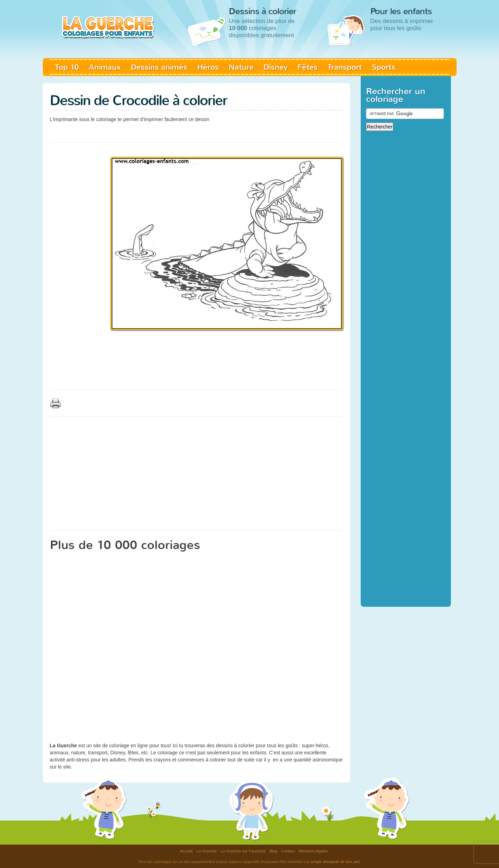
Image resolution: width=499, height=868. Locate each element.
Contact (288, 851)
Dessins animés (159, 67)
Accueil (186, 851)
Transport (345, 67)
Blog (273, 851)
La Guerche (207, 851)
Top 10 (67, 67)
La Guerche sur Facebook (243, 851)
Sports (384, 67)
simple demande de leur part (335, 862)
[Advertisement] (179, 131)
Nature (241, 67)
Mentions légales (313, 851)
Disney (275, 67)
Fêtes (307, 67)
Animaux (105, 67)
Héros (208, 67)
